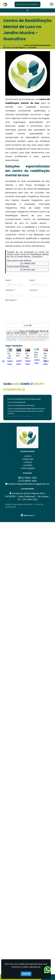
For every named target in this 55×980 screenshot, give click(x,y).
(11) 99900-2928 (28, 264)
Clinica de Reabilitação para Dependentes (24, 399)
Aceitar (26, 974)
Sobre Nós (28, 459)
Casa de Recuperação (16, 402)
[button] (52, 4)
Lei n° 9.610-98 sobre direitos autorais (32, 340)
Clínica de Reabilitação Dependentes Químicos (26, 409)
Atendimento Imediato (27, 4)
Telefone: (10, 290)
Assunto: (34, 290)
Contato (28, 465)
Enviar (28, 325)
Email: (33, 280)
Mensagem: (11, 300)
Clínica (28, 462)
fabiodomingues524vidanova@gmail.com (29, 484)
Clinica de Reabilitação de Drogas (21, 405)
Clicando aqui (28, 270)
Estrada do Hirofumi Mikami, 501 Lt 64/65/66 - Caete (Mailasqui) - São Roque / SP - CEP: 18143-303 (27, 496)
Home (28, 456)
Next (46, 361)
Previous (3, 361)
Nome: (9, 280)
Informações (28, 468)
